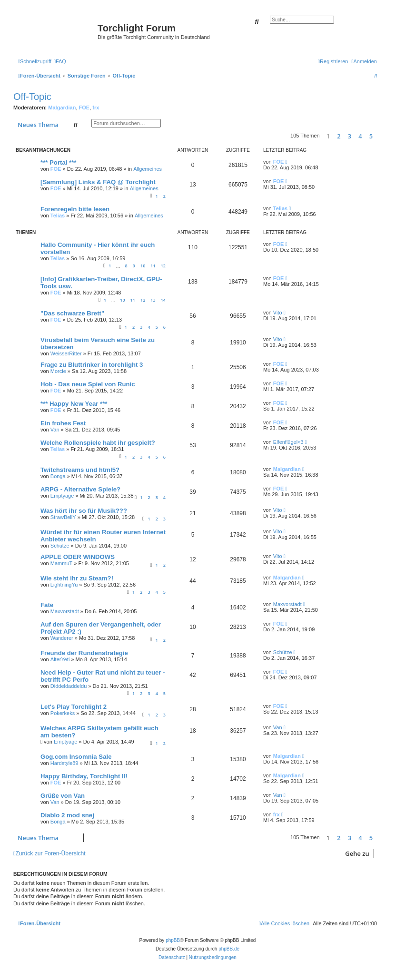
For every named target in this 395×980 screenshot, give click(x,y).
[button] (379, 136)
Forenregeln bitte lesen (75, 209)
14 (163, 300)
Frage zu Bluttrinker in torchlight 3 (92, 365)
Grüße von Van (63, 796)
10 (143, 266)
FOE (84, 108)
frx (96, 108)
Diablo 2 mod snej (67, 815)
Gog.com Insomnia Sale (76, 757)
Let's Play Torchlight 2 (74, 707)
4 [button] (360, 136)
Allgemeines (148, 169)
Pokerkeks (63, 713)
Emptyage (62, 496)
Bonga (58, 476)
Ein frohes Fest (63, 423)
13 (153, 300)
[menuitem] (60, 61)
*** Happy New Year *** (74, 404)
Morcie (58, 371)
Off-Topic (32, 97)
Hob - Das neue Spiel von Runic (88, 384)
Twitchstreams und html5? (80, 470)
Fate (47, 605)
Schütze (60, 546)
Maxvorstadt (65, 611)
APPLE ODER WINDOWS (78, 557)
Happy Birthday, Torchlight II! (84, 776)
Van (55, 430)
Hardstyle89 (64, 763)
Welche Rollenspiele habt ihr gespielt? (98, 443)
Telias (58, 216)
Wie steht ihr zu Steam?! (77, 578)
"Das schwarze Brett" (72, 313)
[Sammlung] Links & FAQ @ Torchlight (98, 182)
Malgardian (62, 108)
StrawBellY (63, 517)
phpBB (173, 940)
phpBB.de (229, 949)
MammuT (61, 563)
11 (153, 266)
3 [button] (350, 136)
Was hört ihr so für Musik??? (84, 511)
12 (163, 266)
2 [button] (339, 136)
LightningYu (64, 585)
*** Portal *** (59, 162)
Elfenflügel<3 (288, 442)
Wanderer (62, 638)
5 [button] (371, 136)
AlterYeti (60, 659)
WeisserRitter (66, 353)
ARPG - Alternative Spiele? (80, 489)
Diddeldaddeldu (69, 686)
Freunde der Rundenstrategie (84, 653)
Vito (278, 313)
